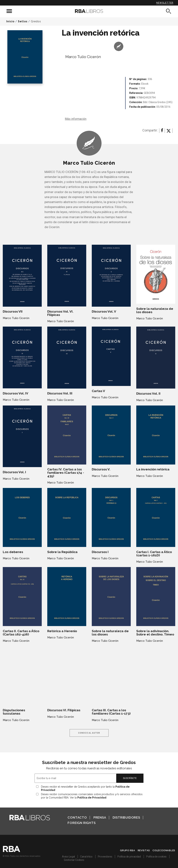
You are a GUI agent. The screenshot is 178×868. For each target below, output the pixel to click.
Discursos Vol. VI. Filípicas (60, 313)
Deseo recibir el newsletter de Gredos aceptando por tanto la (85, 788)
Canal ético (86, 857)
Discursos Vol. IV (16, 393)
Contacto (77, 817)
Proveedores (105, 857)
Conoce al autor (89, 733)
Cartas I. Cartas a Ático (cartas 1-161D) (154, 554)
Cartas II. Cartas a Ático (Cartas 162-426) (21, 633)
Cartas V (98, 391)
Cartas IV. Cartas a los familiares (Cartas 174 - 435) (66, 473)
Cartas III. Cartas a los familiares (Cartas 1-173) (111, 712)
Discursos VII (13, 311)
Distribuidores (126, 817)
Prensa (100, 817)
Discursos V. (101, 469)
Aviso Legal (68, 857)
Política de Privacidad (92, 798)
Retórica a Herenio (62, 631)
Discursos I (100, 552)
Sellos (23, 21)
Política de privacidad (129, 857)
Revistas (144, 850)
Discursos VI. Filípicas (64, 710)
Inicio (10, 21)
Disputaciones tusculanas (14, 712)
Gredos (36, 21)
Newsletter (165, 3)
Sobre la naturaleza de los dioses (155, 310)
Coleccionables (164, 850)
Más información (76, 119)
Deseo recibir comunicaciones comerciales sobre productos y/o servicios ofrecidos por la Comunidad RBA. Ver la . (92, 796)
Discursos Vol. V (104, 311)
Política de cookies (156, 857)
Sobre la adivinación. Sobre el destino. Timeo (155, 633)
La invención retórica (153, 469)
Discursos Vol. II (148, 394)
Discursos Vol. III (60, 393)
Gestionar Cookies (74, 860)
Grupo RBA (127, 850)
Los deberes (13, 552)
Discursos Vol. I (14, 472)
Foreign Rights (82, 823)
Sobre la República (62, 552)
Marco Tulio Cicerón (83, 57)
